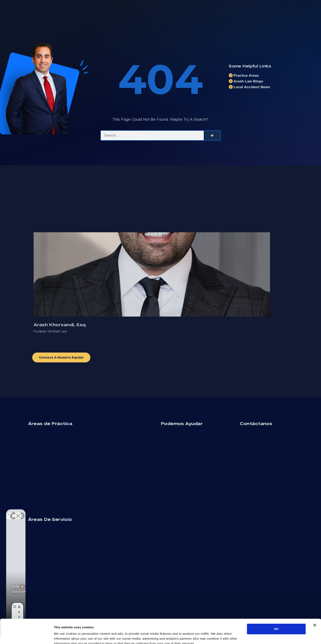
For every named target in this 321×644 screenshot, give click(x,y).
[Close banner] (315, 604)
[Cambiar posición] (64, 513)
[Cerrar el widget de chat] (73, 513)
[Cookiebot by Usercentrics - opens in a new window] (27, 636)
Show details (216, 636)
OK (276, 608)
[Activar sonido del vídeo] (14, 513)
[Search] (212, 135)
